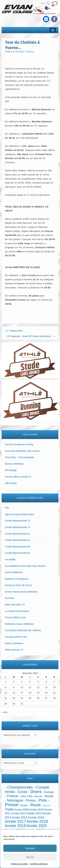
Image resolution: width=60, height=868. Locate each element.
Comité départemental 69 (17, 553)
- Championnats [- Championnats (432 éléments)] (19, 787)
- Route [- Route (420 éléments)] (34, 805)
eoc (32, 52)
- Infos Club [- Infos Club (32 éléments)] (26, 796)
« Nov (5, 712)
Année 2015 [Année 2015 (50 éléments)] (19, 817)
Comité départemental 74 (17, 521)
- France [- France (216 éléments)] (12, 796)
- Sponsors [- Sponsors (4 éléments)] (46, 806)
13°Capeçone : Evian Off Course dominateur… (30, 336)
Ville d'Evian (11, 483)
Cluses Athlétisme (14, 572)
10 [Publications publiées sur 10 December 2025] (22, 687)
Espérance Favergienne (17, 579)
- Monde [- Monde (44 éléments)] (48, 796)
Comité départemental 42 (17, 540)
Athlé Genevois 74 (14, 650)
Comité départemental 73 (17, 527)
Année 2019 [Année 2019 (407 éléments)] (15, 826)
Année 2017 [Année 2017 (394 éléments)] (15, 821)
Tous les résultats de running (19, 444)
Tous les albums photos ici (18, 477)
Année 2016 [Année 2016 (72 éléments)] (36, 817)
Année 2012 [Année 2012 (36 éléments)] (19, 813)
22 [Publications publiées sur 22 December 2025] (6, 698)
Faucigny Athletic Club (16, 637)
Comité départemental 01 (17, 534)
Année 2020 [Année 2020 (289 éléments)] (37, 826)
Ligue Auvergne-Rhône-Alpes (19, 514)
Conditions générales (38, 864)
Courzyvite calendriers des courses (22, 451)
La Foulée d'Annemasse (17, 611)
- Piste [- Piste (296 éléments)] (42, 800)
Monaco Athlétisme (14, 464)
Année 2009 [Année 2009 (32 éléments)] (21, 810)
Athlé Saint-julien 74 (15, 605)
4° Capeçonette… (16, 331)
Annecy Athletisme (14, 643)
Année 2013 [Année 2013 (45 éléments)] (34, 813)
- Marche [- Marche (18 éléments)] (38, 796)
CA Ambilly (10, 559)
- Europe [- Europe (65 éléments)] (48, 792)
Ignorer (30, 857)
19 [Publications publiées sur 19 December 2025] (38, 693)
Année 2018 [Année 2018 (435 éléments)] (37, 821)
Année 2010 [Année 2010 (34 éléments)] (36, 810)
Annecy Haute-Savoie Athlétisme (21, 592)
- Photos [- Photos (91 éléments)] (30, 800)
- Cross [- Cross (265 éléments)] (21, 792)
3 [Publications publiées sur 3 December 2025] (22, 682)
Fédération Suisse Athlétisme (19, 624)
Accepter (30, 848)
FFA (7, 508)
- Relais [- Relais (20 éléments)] (23, 805)
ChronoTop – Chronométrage (19, 457)
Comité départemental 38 (17, 547)
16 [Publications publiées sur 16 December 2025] (14, 693)
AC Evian (9, 598)
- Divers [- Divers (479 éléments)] (35, 792)
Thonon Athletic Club (15, 617)
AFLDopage (11, 470)
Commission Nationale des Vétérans (23, 630)
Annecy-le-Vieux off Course (18, 585)
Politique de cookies (19, 864)
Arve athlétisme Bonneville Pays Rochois (25, 566)
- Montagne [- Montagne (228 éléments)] (14, 800)
